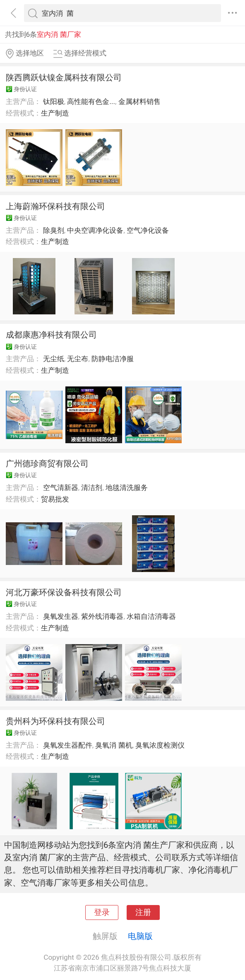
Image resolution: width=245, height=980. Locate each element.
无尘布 (78, 359)
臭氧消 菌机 (114, 745)
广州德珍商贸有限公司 (47, 463)
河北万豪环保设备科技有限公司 (64, 592)
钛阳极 (54, 101)
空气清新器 (61, 488)
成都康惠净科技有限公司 (51, 335)
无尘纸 (54, 359)
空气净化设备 (148, 230)
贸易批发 (55, 499)
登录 (102, 912)
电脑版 (140, 936)
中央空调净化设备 (95, 230)
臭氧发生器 (61, 616)
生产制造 (55, 113)
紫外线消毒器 (102, 616)
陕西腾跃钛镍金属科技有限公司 (64, 77)
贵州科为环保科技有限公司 (55, 721)
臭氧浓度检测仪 (160, 745)
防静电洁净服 (113, 359)
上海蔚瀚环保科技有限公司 (55, 206)
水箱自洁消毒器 (151, 616)
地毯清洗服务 (127, 488)
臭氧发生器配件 (68, 745)
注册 (143, 912)
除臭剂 (54, 230)
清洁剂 (92, 488)
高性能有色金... (91, 101)
